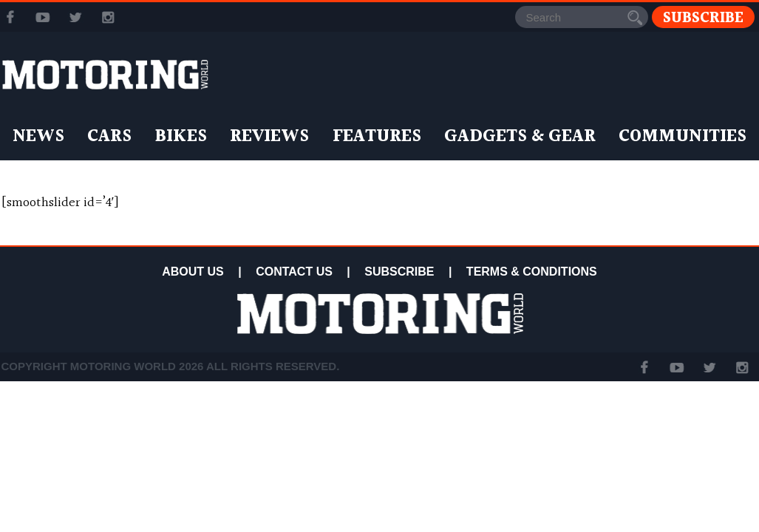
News (38, 137)
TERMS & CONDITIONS (532, 272)
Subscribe (703, 17)
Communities (683, 137)
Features (377, 137)
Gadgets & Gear (520, 137)
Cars (109, 137)
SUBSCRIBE (399, 272)
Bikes (181, 137)
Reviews (269, 137)
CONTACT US (294, 272)
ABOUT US (193, 272)
